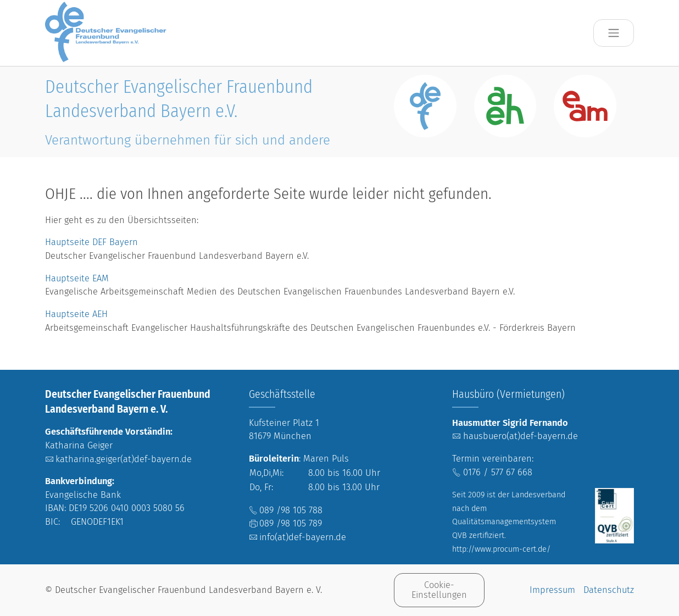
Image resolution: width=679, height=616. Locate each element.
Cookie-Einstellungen (439, 590)
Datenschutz (609, 590)
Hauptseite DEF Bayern (93, 242)
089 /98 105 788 (291, 510)
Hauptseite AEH (76, 314)
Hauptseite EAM (77, 278)
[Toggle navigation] (614, 33)
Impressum (552, 590)
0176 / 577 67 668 (498, 472)
